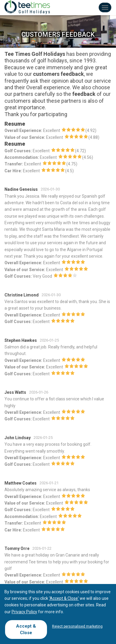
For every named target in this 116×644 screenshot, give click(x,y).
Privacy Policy (24, 612)
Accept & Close (26, 629)
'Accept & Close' (64, 598)
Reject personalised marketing (77, 626)
